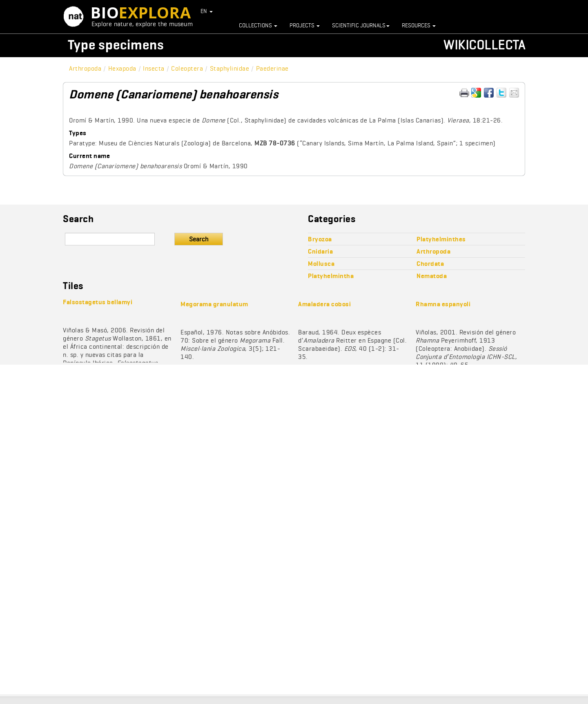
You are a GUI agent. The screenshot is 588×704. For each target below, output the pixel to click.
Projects (305, 25)
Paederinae (272, 68)
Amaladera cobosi (324, 304)
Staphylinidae (230, 68)
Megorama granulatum (214, 304)
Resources (419, 25)
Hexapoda (122, 68)
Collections (258, 25)
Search (199, 239)
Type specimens (116, 45)
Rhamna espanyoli (443, 304)
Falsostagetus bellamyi (98, 302)
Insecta (154, 68)
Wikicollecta (484, 45)
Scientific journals (361, 25)
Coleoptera (187, 68)
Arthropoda (85, 68)
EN (207, 11)
